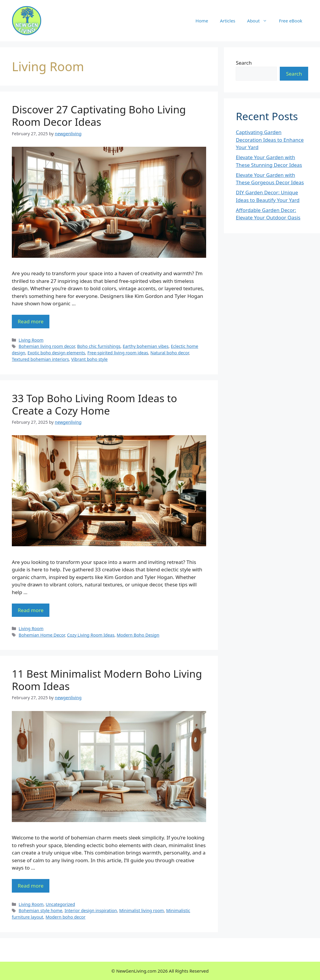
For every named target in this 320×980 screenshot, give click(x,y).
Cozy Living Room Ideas (91, 635)
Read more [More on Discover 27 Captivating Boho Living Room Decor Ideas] (31, 321)
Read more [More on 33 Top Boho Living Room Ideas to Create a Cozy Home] (31, 610)
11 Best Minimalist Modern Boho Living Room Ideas (107, 680)
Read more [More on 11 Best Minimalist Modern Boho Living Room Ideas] (31, 886)
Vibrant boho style (89, 359)
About (260, 21)
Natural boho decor (170, 353)
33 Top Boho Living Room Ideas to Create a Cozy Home (94, 404)
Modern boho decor (66, 917)
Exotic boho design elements (56, 353)
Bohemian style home (41, 910)
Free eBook (291, 21)
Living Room (31, 340)
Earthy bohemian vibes (146, 346)
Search (244, 63)
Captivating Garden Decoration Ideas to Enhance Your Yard (270, 140)
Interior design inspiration (91, 910)
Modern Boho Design (138, 635)
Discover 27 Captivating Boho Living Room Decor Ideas (99, 116)
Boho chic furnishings (99, 346)
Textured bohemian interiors (40, 359)
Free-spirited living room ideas (118, 353)
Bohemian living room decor (47, 346)
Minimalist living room (142, 910)
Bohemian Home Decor (42, 635)
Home (202, 21)
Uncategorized (60, 904)
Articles (228, 21)
